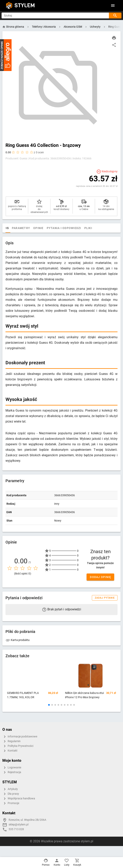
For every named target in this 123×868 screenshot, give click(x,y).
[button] (49, 705)
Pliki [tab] (101, 228)
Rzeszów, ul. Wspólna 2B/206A (27, 820)
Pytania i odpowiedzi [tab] (77, 228)
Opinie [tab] (52, 228)
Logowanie (12, 768)
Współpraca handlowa (19, 799)
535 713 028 (16, 829)
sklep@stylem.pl (19, 825)
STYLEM (25, 5)
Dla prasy (11, 794)
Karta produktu (18, 640)
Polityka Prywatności (18, 746)
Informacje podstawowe (20, 737)
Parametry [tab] (34, 228)
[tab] (9, 228)
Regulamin (11, 741)
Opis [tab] (18, 228)
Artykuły (10, 789)
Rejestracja (12, 772)
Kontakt (10, 751)
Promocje (11, 803)
